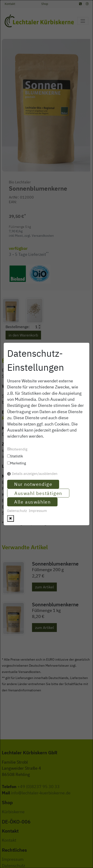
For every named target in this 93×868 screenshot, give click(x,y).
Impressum (38, 511)
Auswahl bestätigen (38, 493)
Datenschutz (17, 511)
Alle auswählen (32, 502)
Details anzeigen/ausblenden (35, 474)
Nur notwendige (33, 484)
